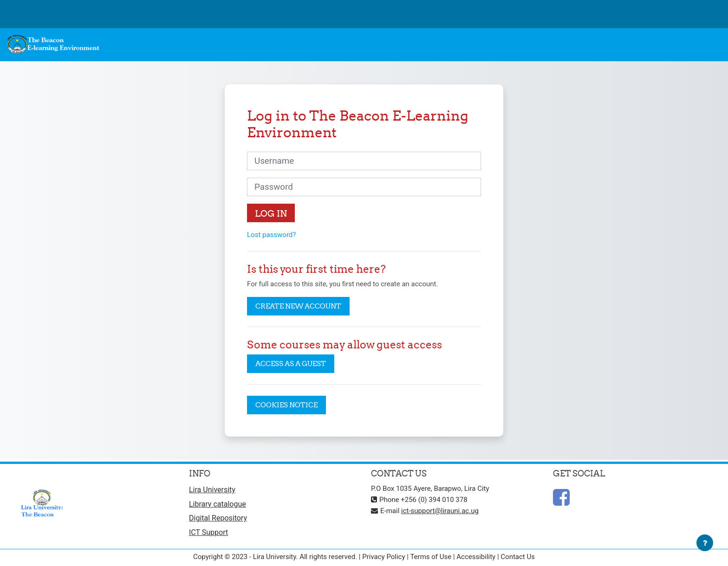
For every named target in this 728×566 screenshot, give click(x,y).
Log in (271, 213)
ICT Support (208, 532)
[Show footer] (705, 543)
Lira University (212, 490)
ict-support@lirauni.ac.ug (440, 511)
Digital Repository (218, 518)
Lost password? (271, 235)
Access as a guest (291, 363)
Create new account (298, 306)
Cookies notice (286, 405)
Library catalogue (218, 504)
